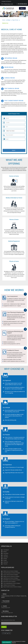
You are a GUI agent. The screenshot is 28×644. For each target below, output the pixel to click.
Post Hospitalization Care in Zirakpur (12, 583)
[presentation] (14, 145)
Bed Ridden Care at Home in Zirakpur (12, 580)
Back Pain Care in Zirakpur (9, 582)
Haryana (5, 564)
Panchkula (6, 553)
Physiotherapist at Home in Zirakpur (12, 573)
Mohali (5, 552)
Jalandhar (6, 557)
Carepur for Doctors (6, 1)
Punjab (5, 560)
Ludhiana (6, 555)
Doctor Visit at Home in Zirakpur (11, 575)
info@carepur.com (8, 4)
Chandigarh (6, 550)
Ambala (5, 559)
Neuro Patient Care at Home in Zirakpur (12, 587)
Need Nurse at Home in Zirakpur (11, 578)
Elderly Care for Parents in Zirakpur (11, 576)
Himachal (6, 562)
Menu (22, 8)
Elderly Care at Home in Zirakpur (11, 571)
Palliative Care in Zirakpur (9, 585)
